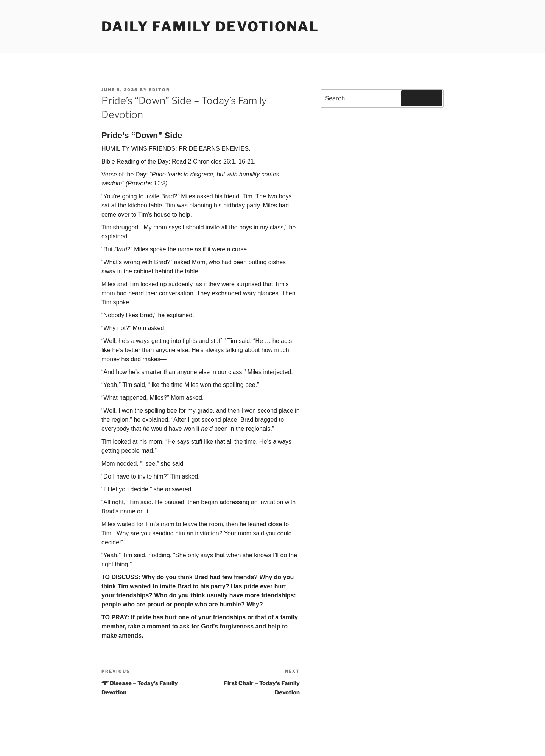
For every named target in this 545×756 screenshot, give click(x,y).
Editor (159, 90)
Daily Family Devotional (210, 26)
